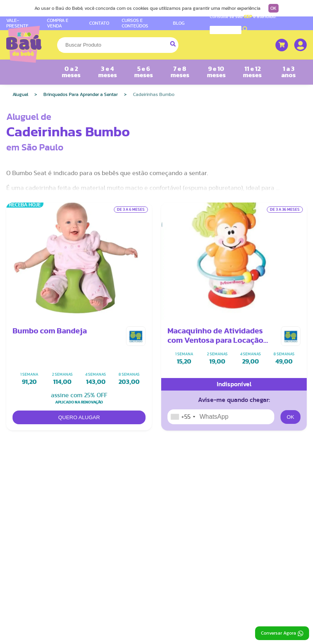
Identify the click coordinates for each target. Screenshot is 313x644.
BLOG (179, 23)
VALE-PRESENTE (17, 23)
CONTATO (99, 23)
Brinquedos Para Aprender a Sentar (81, 94)
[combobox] (183, 417)
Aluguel (20, 94)
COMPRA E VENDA (58, 23)
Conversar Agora (282, 633)
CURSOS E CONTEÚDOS (135, 23)
